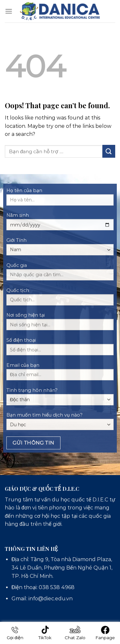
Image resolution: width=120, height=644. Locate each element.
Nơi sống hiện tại (60, 323)
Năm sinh (60, 224)
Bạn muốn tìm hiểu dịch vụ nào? (60, 421)
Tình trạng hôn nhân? (60, 396)
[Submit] (109, 151)
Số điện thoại (60, 348)
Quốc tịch (60, 299)
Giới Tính (60, 246)
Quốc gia (60, 274)
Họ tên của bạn (60, 199)
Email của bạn (60, 374)
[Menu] (9, 11)
